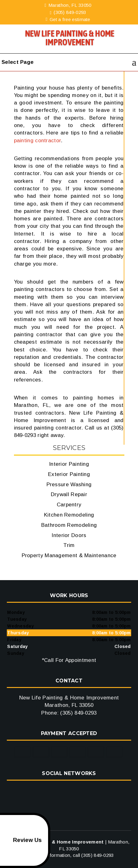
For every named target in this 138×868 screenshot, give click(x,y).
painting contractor (38, 141)
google (68, 792)
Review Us (22, 840)
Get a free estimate (68, 19)
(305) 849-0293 (68, 12)
